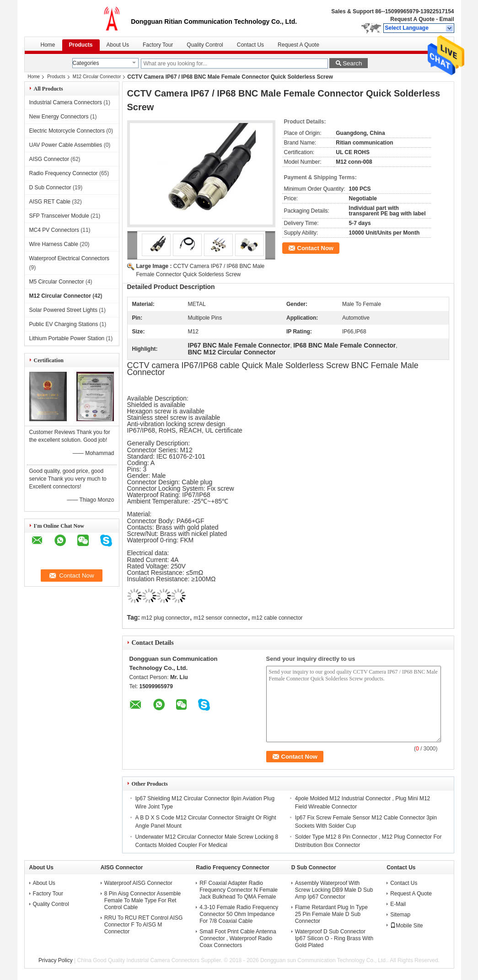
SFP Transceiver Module (59, 216)
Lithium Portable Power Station (67, 338)
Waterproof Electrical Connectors (70, 258)
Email (446, 19)
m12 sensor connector (221, 618)
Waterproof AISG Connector (138, 883)
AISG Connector (49, 159)
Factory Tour (158, 45)
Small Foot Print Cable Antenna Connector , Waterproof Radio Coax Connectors (238, 938)
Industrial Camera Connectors (66, 102)
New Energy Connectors (59, 117)
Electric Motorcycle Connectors (67, 131)
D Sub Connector (50, 187)
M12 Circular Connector (97, 77)
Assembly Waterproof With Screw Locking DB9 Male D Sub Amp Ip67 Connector (334, 890)
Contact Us (250, 45)
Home (48, 45)
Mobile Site (406, 926)
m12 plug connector (165, 618)
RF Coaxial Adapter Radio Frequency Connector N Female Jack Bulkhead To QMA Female (239, 890)
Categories (86, 63)
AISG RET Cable (50, 202)
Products (81, 45)
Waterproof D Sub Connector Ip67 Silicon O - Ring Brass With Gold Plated (334, 938)
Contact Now (315, 248)
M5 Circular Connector (57, 282)
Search (352, 63)
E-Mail (398, 904)
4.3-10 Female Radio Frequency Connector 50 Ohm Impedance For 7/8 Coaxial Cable (239, 914)
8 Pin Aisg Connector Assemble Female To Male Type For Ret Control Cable (142, 900)
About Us (118, 45)
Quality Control (205, 45)
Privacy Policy (56, 960)
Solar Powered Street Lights (63, 310)
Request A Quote (412, 19)
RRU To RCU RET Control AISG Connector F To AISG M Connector (144, 925)
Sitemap (400, 915)
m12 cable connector (277, 618)
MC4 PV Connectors (54, 230)
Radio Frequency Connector (64, 173)
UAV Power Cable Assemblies (66, 145)
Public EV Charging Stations (64, 324)
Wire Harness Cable (54, 244)
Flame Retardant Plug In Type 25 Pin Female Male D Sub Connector (331, 914)
